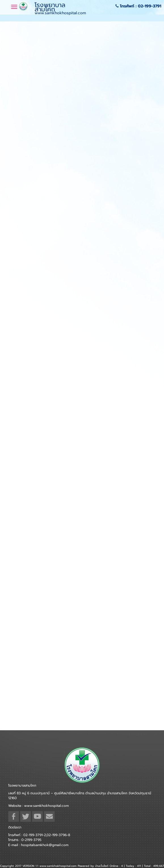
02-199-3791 (150, 6)
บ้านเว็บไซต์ (102, 866)
